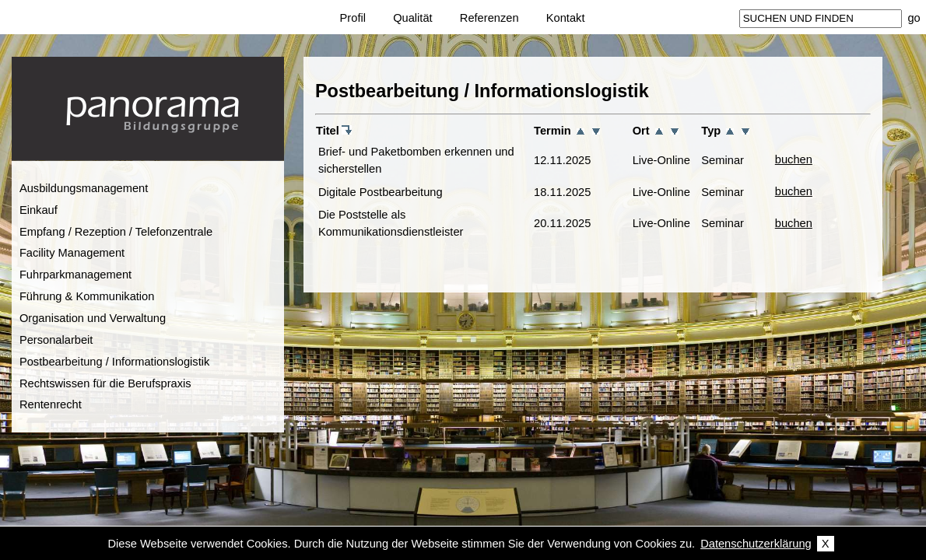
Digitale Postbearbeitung (381, 192)
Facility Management (72, 253)
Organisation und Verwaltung (93, 318)
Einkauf (39, 210)
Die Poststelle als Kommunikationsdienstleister (391, 223)
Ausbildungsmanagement (84, 188)
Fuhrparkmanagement (75, 275)
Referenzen (489, 18)
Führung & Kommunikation (87, 296)
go (914, 18)
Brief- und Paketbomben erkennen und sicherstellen (416, 160)
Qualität (413, 18)
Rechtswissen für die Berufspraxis (105, 383)
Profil (353, 18)
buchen (794, 159)
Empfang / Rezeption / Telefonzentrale (116, 232)
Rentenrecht (51, 404)
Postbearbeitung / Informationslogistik (114, 362)
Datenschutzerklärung (756, 544)
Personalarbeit (56, 340)
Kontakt (566, 18)
